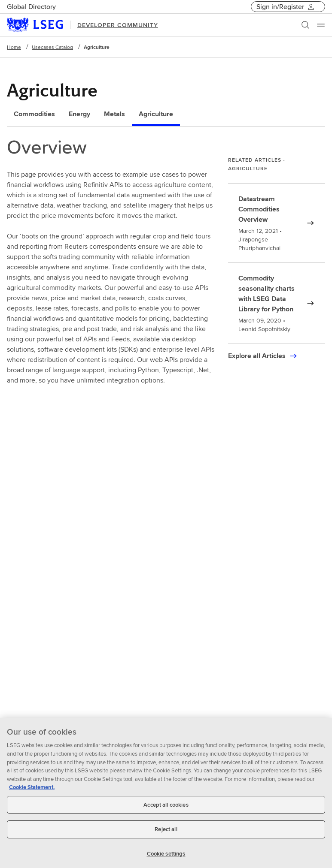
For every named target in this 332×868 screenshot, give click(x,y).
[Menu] (321, 25)
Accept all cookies (166, 809)
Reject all (166, 833)
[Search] (305, 25)
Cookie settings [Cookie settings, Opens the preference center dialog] (166, 857)
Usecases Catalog (52, 47)
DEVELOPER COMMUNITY (118, 25)
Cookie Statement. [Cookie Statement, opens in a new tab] (32, 791)
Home (14, 47)
